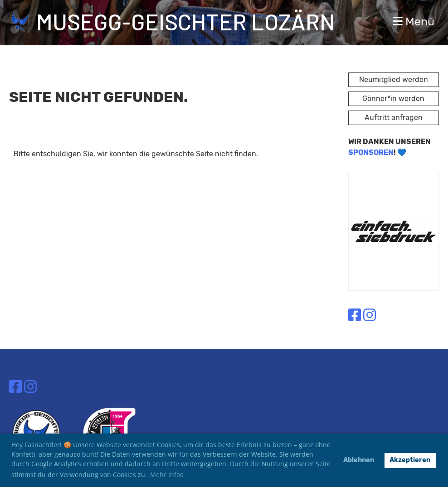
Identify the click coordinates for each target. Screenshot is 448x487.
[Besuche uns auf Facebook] (355, 315)
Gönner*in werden (393, 99)
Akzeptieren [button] (410, 460)
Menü (414, 22)
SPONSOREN (371, 152)
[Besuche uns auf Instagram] (370, 315)
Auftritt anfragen (394, 118)
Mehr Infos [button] (167, 475)
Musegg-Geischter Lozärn (186, 21)
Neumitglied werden (394, 80)
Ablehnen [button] (359, 460)
